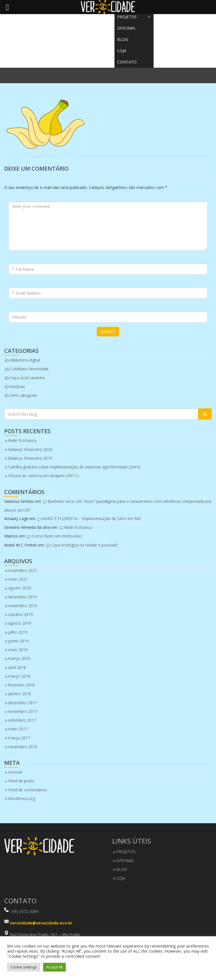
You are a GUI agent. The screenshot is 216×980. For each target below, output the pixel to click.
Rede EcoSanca (22, 440)
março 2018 (19, 676)
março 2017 (19, 738)
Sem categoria (23, 395)
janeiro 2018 (20, 694)
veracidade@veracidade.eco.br (41, 923)
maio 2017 (18, 729)
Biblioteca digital (25, 360)
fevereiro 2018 (21, 685)
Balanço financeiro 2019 (30, 458)
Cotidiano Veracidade (29, 369)
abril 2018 (17, 667)
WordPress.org (22, 799)
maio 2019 (18, 650)
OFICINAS (126, 28)
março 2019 (19, 658)
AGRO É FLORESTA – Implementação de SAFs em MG (92, 518)
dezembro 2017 (22, 703)
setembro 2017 (22, 720)
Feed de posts (21, 781)
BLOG (123, 39)
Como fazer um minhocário (57, 536)
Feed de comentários (28, 790)
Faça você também (28, 378)
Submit (108, 332)
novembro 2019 (23, 606)
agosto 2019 (20, 623)
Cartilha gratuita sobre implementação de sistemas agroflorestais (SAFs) (74, 467)
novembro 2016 (23, 747)
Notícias (18, 387)
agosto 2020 (20, 588)
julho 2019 (18, 632)
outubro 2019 (21, 614)
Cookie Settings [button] (24, 967)
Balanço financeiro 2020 (30, 449)
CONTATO (127, 62)
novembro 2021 (23, 570)
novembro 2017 (23, 711)
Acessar (15, 772)
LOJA (122, 51)
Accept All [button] (54, 967)
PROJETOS (134, 17)
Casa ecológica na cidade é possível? (84, 545)
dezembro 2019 (22, 597)
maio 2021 (18, 579)
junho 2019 (18, 641)
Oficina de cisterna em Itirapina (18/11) (43, 476)
